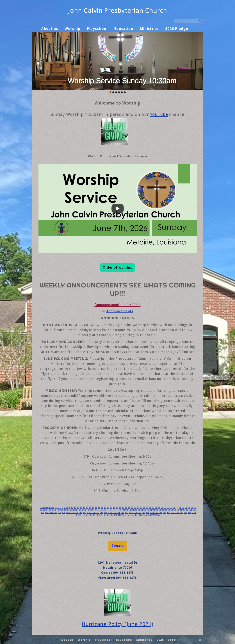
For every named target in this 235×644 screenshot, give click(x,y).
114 (89, 513)
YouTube (159, 114)
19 (99, 507)
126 (139, 513)
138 (190, 513)
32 (138, 507)
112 (80, 513)
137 (185, 513)
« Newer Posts (47, 507)
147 (107, 515)
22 (108, 507)
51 (195, 507)
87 (146, 510)
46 (180, 507)
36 (150, 507)
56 (53, 510)
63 (74, 510)
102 (195, 510)
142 (86, 515)
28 (126, 507)
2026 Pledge (177, 29)
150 (120, 515)
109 (68, 513)
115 (93, 513)
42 (168, 507)
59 (62, 510)
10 (72, 507)
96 (173, 510)
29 (129, 507)
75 (110, 510)
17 (93, 507)
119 (110, 513)
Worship (72, 29)
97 (176, 510)
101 (190, 510)
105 (51, 513)
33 (141, 507)
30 (132, 507)
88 (150, 510)
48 (186, 507)
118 (106, 513)
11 (75, 507)
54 (47, 510)
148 (111, 515)
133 (169, 513)
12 (78, 507)
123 (127, 513)
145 (99, 515)
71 (98, 510)
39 (159, 507)
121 (118, 513)
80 (125, 510)
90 (155, 510)
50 (192, 507)
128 (148, 513)
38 (156, 507)
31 (135, 507)
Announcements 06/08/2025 (118, 304)
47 (183, 507)
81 (128, 510)
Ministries (149, 29)
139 (194, 513)
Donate (117, 546)
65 (80, 510)
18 (96, 507)
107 (59, 513)
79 (122, 510)
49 (189, 507)
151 (124, 515)
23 (111, 507)
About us (50, 29)
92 (161, 510)
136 (181, 513)
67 (86, 510)
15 (87, 507)
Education (124, 29)
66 (83, 510)
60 (65, 510)
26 (120, 507)
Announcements (120, 311)
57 (56, 510)
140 (78, 515)
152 (128, 515)
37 (153, 507)
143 (90, 515)
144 (95, 515)
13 (81, 507)
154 (137, 515)
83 (134, 510)
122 (122, 513)
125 (135, 513)
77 (116, 510)
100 (186, 510)
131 (160, 513)
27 (123, 507)
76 (113, 510)
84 (137, 510)
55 (50, 510)
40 (162, 507)
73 (104, 510)
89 (152, 510)
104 (47, 513)
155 (141, 515)
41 (165, 507)
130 (156, 513)
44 (174, 507)
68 (89, 510)
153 (132, 515)
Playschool (97, 29)
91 (158, 510)
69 (92, 510)
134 (173, 513)
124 (131, 513)
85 (140, 510)
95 (170, 510)
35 (147, 507)
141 (82, 515)
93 (164, 510)
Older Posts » (154, 515)
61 (68, 510)
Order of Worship (118, 267)
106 (55, 513)
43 (171, 507)
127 (143, 513)
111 (76, 513)
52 (41, 510)
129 (152, 513)
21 (105, 507)
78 (119, 510)
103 (43, 513)
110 (72, 513)
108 (64, 513)
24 (114, 507)
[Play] (118, 208)
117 (101, 513)
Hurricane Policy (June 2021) (117, 624)
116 (97, 513)
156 (145, 515)
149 (116, 515)
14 (84, 507)
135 (177, 513)
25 (117, 507)
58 (59, 510)
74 (107, 510)
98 (180, 510)
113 (85, 513)
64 (77, 510)
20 (102, 507)
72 (101, 510)
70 (95, 510)
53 (44, 510)
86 (143, 510)
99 (182, 510)
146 (103, 515)
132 (165, 513)
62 (71, 510)
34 (144, 507)
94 (167, 510)
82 (131, 510)
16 (90, 507)
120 (114, 513)
